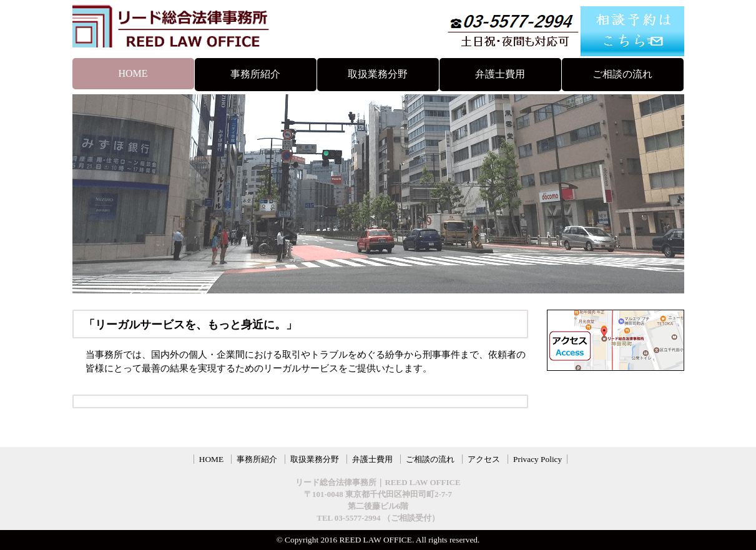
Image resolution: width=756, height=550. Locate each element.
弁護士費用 (500, 74)
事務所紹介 (255, 74)
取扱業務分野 (378, 74)
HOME (133, 73)
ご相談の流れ (622, 74)
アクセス (484, 459)
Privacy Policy (538, 459)
